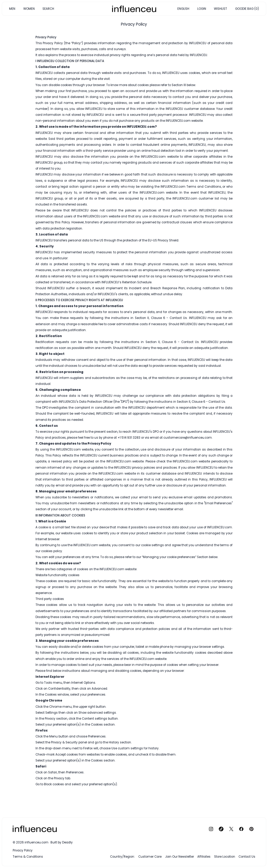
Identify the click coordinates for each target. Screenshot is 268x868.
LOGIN (202, 9)
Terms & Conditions (28, 857)
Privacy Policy (23, 850)
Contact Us (247, 857)
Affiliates (204, 857)
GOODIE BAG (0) (247, 9)
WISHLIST (220, 9)
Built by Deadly (62, 842)
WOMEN (29, 9)
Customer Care (150, 857)
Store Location (225, 857)
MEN (12, 9)
